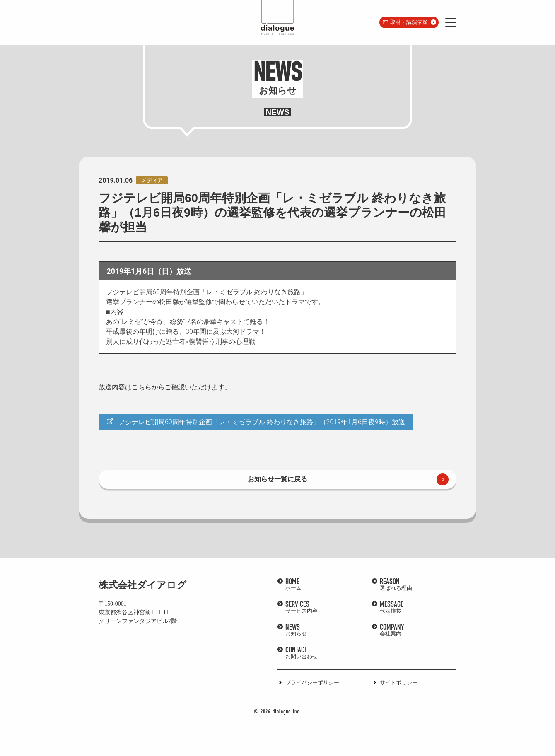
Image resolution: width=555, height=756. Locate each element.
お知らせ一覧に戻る (277, 479)
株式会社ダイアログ (142, 585)
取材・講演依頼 (409, 22)
